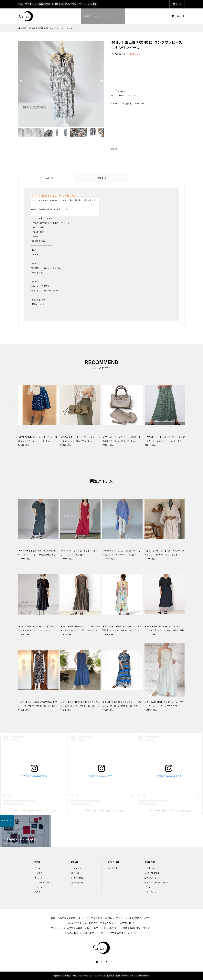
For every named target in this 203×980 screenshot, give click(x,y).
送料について (150, 878)
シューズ (38, 887)
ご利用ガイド (150, 868)
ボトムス (38, 878)
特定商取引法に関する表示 (156, 882)
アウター (38, 868)
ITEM (109, 16)
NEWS (119, 16)
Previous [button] (21, 80)
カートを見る (114, 868)
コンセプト (76, 868)
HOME (87, 16)
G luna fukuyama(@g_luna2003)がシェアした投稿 (34, 811)
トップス (38, 873)
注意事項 (101, 178)
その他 (37, 892)
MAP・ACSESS (152, 873)
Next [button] (101, 80)
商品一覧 (75, 873)
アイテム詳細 (46, 178)
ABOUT (98, 16)
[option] (61, 84)
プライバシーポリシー (154, 887)
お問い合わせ (77, 882)
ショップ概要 (77, 878)
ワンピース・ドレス (43, 882)
